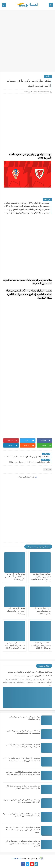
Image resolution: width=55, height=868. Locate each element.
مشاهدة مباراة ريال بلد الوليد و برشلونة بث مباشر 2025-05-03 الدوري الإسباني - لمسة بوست (30, 674)
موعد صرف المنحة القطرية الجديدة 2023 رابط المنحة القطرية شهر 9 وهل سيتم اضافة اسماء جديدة (23, 830)
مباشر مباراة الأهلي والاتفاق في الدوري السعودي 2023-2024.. (27, 203)
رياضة (48, 76)
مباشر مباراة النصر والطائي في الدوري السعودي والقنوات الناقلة (27, 209)
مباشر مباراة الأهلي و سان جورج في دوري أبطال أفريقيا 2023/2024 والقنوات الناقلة (27, 213)
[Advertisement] (28, 42)
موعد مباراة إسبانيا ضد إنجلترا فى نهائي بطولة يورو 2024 (16, 611)
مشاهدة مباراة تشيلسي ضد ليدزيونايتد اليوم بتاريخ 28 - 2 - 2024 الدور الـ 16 (15, 645)
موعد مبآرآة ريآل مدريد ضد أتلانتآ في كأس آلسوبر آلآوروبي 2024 (15, 577)
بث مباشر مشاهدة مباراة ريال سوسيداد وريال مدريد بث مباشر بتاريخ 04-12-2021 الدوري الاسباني (23, 843)
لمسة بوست (16, 858)
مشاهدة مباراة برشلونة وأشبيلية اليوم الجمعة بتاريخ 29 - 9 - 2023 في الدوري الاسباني (27, 206)
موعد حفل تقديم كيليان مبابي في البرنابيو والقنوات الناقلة (42, 611)
